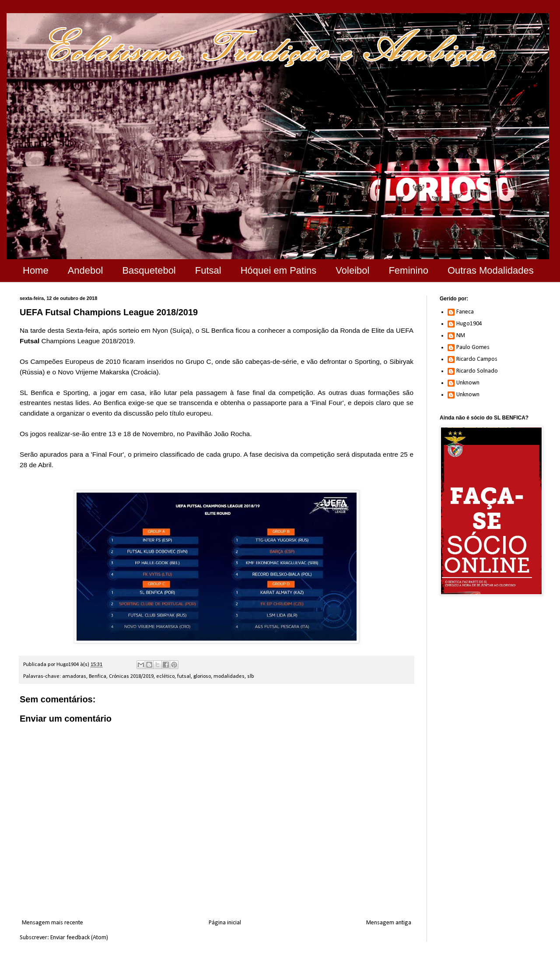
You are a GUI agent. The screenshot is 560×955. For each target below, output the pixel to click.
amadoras (74, 677)
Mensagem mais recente (52, 923)
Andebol (86, 270)
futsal (184, 677)
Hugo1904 (469, 324)
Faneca (465, 312)
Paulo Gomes (473, 347)
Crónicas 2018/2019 (131, 677)
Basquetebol (149, 270)
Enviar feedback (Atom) (79, 938)
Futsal (208, 270)
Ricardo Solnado (477, 371)
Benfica (98, 677)
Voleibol (352, 270)
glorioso (202, 677)
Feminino (408, 270)
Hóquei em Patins (279, 270)
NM (461, 336)
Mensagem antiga (389, 923)
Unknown (468, 383)
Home (36, 270)
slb (251, 677)
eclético (165, 677)
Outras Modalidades (491, 270)
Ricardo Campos (477, 359)
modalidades (229, 677)
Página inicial (225, 923)
